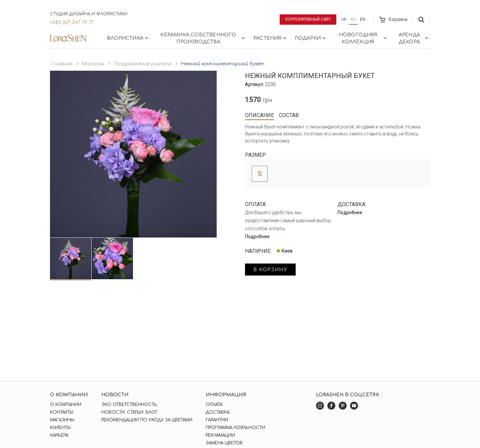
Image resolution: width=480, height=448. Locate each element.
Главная (62, 64)
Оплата (214, 405)
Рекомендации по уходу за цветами (147, 420)
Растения (270, 38)
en (363, 19)
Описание (259, 115)
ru (353, 19)
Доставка (217, 412)
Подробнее (257, 237)
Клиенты (60, 428)
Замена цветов (224, 443)
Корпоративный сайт (308, 19)
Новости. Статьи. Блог (129, 412)
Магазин (93, 64)
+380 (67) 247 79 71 (71, 23)
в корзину (270, 270)
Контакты (62, 412)
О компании (66, 405)
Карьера (59, 435)
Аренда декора (414, 38)
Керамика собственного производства (203, 38)
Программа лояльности (235, 428)
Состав (289, 115)
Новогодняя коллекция (364, 38)
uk (344, 19)
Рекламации (220, 435)
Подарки (311, 38)
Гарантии (217, 420)
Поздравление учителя (142, 64)
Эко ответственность (129, 405)
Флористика (128, 38)
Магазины (62, 420)
